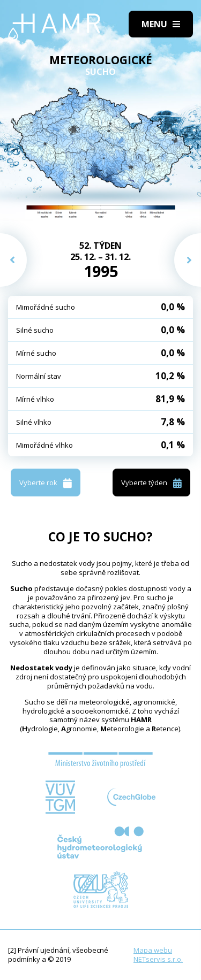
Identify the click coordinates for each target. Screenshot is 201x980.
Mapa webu (153, 950)
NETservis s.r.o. (158, 959)
